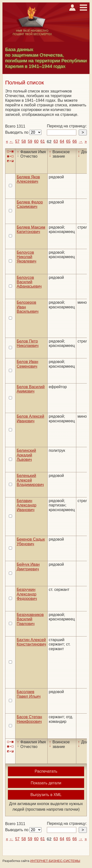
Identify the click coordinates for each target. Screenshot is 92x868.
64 (62, 141)
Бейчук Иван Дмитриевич (28, 567)
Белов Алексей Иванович (30, 419)
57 (17, 141)
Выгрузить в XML (46, 795)
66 (75, 141)
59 (30, 141)
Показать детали (46, 783)
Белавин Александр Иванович (26, 505)
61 (43, 141)
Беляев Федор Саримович (30, 204)
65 (68, 141)
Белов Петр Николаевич (28, 343)
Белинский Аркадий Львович (26, 455)
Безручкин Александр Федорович (27, 594)
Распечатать (46, 771)
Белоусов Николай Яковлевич (26, 257)
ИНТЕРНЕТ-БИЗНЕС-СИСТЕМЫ (55, 861)
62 (49, 142)
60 (36, 141)
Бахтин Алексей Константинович (31, 642)
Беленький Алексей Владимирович (30, 480)
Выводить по (17, 132)
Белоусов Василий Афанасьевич (29, 282)
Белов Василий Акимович (31, 389)
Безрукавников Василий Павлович (30, 619)
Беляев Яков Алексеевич (28, 179)
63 (56, 141)
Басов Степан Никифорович (29, 719)
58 (24, 141)
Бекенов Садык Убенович (31, 541)
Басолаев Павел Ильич (29, 694)
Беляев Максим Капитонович (31, 229)
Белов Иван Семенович (27, 364)
